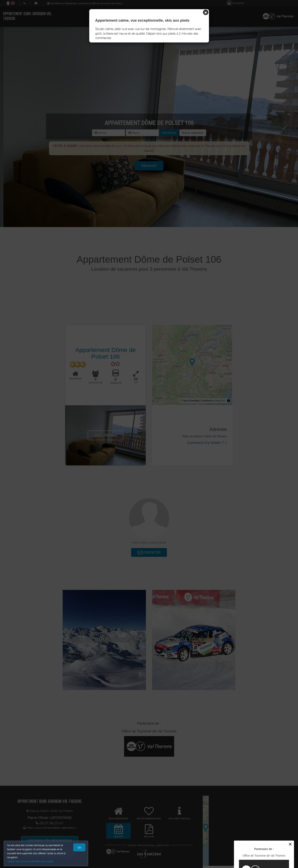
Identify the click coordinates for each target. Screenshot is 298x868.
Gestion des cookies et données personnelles (30, 861)
